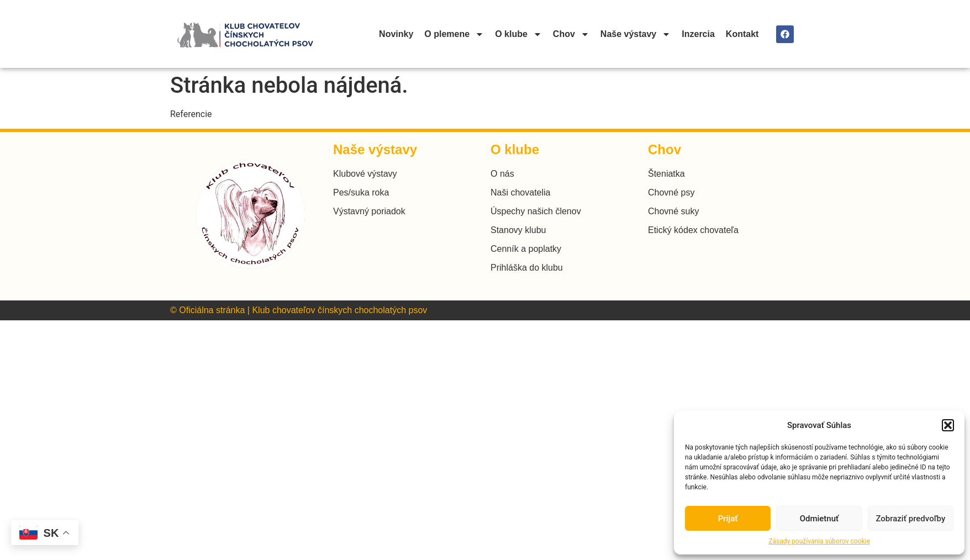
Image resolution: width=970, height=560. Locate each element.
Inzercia (698, 34)
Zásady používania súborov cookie (819, 541)
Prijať (728, 519)
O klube (518, 34)
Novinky (396, 34)
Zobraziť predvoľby (910, 519)
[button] (948, 425)
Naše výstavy (636, 34)
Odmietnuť (819, 519)
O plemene (454, 34)
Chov (571, 34)
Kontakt (742, 34)
